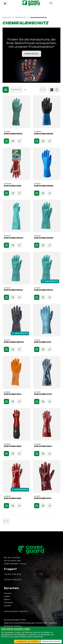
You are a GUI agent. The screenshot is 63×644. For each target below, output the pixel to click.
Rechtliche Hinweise (13, 626)
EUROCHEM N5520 (13, 290)
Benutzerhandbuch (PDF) (15, 620)
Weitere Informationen (51, 641)
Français (8, 593)
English (7, 596)
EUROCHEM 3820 (13, 394)
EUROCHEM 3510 (43, 498)
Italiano (7, 599)
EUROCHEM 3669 (13, 446)
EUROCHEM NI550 (13, 134)
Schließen (35, 641)
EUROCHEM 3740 (43, 394)
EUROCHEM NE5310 (14, 342)
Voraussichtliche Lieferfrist (16, 611)
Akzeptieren (22, 641)
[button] (13, 141)
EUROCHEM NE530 (44, 134)
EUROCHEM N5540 (14, 238)
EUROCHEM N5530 (44, 238)
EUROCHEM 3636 (12, 186)
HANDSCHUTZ (21, 17)
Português (8, 603)
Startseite (7, 17)
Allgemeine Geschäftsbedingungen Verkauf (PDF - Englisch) (30, 623)
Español (7, 606)
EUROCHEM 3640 (43, 446)
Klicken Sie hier (31, 54)
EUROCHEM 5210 (43, 342)
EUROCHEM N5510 (44, 290)
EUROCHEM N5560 (44, 186)
